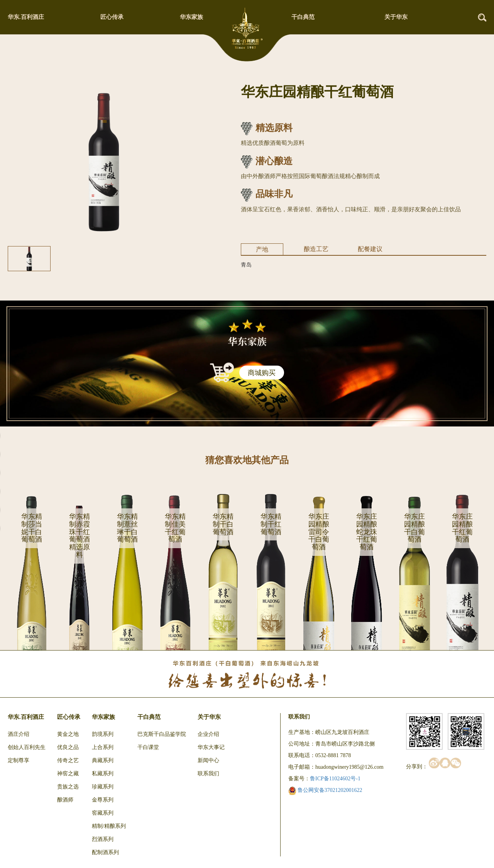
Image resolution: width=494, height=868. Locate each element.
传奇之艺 (68, 760)
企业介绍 (208, 734)
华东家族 (191, 17)
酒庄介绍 (19, 734)
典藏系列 (103, 760)
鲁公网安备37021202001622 (325, 790)
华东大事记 (211, 747)
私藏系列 (103, 774)
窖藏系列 (103, 813)
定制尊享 (19, 760)
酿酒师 (65, 800)
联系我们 (208, 774)
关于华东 (396, 17)
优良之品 (68, 747)
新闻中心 (208, 760)
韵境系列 (103, 734)
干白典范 (303, 17)
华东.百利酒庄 (26, 17)
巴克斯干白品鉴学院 (162, 734)
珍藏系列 (103, 787)
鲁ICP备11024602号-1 (335, 779)
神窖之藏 (68, 774)
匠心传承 (112, 17)
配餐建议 (370, 249)
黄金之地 (68, 734)
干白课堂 (148, 747)
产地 (262, 249)
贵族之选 (68, 787)
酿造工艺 (316, 249)
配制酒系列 (105, 852)
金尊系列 (103, 800)
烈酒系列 (103, 839)
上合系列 (103, 747)
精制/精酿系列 (109, 826)
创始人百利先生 (27, 747)
